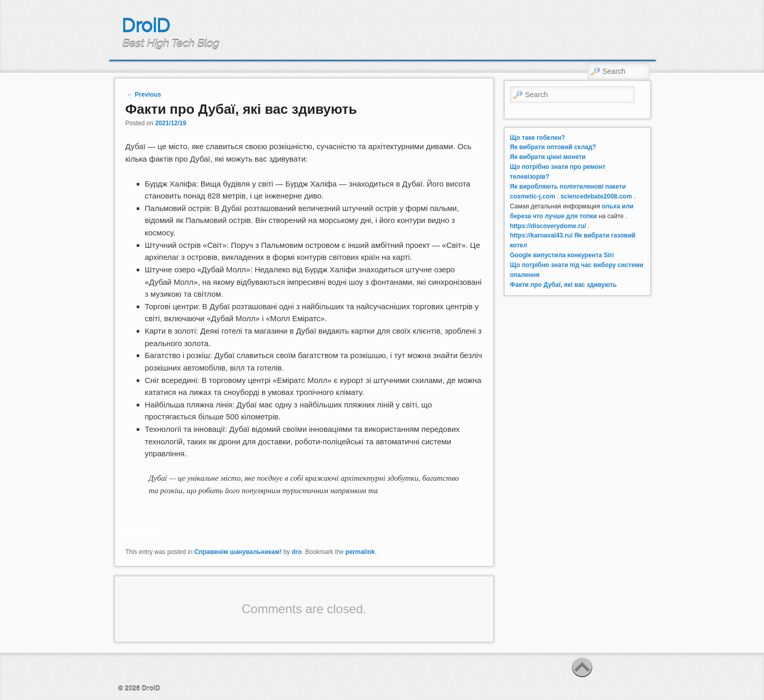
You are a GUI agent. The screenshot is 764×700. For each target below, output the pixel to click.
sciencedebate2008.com (596, 196)
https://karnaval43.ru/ (541, 235)
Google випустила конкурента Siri (562, 255)
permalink (360, 552)
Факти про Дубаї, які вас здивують (563, 285)
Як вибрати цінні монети (548, 157)
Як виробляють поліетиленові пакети (568, 187)
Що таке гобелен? (537, 138)
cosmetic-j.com (532, 196)
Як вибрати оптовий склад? (553, 147)
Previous (144, 95)
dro (297, 552)
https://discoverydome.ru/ (548, 226)
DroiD (146, 25)
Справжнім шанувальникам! (238, 552)
